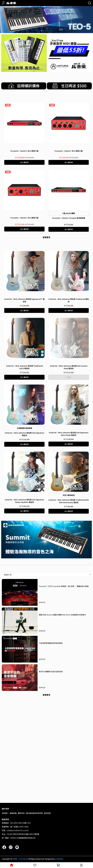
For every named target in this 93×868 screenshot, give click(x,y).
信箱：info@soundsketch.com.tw (15, 830)
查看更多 (46, 308)
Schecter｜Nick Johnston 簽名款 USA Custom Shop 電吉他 (69, 468)
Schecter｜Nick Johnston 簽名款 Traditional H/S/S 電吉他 (24, 468)
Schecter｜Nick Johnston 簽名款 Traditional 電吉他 (69, 401)
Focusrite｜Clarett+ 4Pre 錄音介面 (69, 222)
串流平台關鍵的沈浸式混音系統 (51, 772)
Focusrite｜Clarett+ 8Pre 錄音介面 (24, 222)
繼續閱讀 (42, 703)
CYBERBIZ (59, 859)
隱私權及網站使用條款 (34, 813)
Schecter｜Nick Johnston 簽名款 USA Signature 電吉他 (24, 535)
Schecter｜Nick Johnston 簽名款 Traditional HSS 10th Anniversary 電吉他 (69, 602)
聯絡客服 (13, 813)
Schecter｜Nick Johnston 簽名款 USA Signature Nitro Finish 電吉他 (69, 534)
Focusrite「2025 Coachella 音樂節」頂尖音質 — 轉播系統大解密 (64, 687)
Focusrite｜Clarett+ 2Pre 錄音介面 (24, 289)
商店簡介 (5, 813)
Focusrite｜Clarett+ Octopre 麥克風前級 (69, 289)
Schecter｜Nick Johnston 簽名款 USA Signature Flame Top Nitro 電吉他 (24, 601)
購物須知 (21, 813)
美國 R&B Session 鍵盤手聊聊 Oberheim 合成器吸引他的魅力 (62, 715)
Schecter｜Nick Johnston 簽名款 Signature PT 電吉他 (24, 401)
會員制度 (47, 813)
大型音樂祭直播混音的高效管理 (51, 744)
